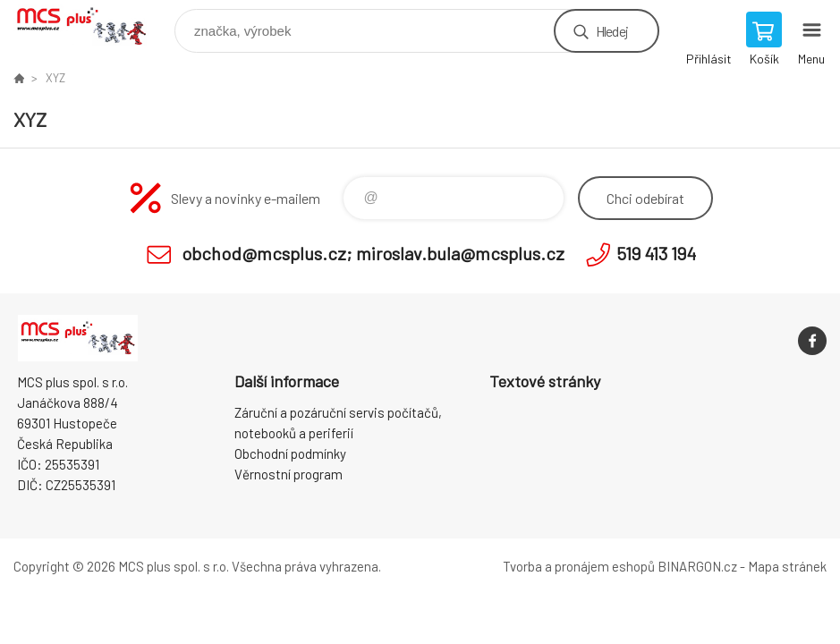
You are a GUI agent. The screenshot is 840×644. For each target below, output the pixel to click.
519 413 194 (656, 253)
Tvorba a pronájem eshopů (579, 566)
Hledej (612, 31)
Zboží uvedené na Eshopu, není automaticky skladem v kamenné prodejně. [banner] (93, 26)
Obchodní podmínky (290, 453)
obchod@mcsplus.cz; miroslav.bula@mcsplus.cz (373, 253)
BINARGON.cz (697, 566)
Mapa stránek (787, 566)
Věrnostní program (288, 474)
